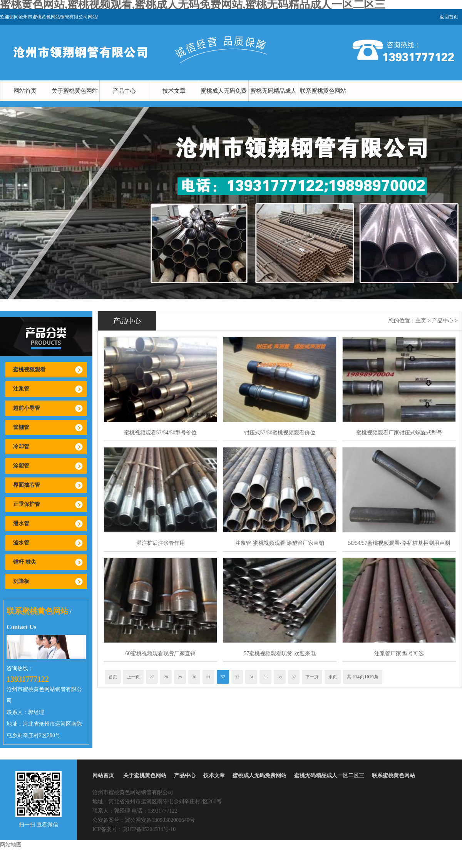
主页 (421, 321)
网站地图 (11, 845)
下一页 (312, 677)
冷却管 (21, 447)
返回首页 (449, 17)
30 (194, 677)
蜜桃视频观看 (29, 370)
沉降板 (21, 581)
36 (280, 677)
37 (294, 677)
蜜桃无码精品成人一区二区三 (273, 101)
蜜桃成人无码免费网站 (224, 101)
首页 (113, 677)
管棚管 (21, 427)
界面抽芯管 (27, 485)
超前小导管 (27, 408)
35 (265, 677)
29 (180, 677)
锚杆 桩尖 (25, 562)
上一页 (133, 677)
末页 (333, 677)
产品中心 (124, 91)
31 (208, 677)
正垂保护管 (27, 504)
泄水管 (21, 523)
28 (166, 677)
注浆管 (21, 389)
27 (152, 677)
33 (237, 677)
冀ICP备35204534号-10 (149, 829)
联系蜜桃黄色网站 (323, 91)
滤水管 (21, 543)
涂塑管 (21, 466)
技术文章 (174, 91)
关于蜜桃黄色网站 (75, 91)
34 (251, 677)
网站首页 (25, 91)
